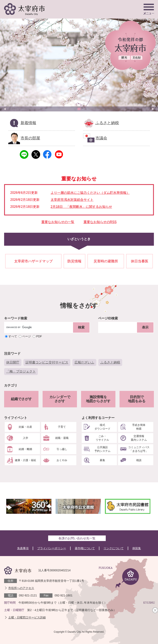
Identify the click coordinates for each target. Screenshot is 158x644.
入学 (26, 438)
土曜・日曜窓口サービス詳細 (27, 617)
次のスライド (153, 109)
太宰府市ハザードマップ (33, 261)
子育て (62, 427)
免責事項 (23, 548)
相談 (139, 460)
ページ (27, 337)
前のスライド (5, 109)
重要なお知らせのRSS (100, 222)
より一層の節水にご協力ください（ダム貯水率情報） (90, 193)
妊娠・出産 (25, 427)
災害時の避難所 (106, 261)
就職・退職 (62, 438)
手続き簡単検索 (139, 427)
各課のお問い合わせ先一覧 (77, 538)
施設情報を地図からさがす (98, 399)
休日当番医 (140, 261)
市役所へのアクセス (21, 588)
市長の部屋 (30, 138)
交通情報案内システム (139, 438)
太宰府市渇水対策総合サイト (72, 200)
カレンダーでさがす (60, 399)
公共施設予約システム (102, 449)
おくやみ (62, 460)
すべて (13, 337)
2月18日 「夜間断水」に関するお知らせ (81, 207)
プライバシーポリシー (52, 548)
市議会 (101, 138)
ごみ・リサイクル (102, 438)
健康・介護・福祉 (26, 460)
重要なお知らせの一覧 (58, 222)
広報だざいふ (84, 362)
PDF (39, 337)
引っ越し (62, 449)
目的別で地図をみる (137, 399)
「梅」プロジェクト (21, 371)
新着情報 (28, 123)
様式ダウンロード (102, 427)
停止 (79, 109)
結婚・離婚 (25, 449)
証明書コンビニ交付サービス (47, 362)
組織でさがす (21, 399)
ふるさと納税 (107, 123)
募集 (102, 460)
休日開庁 (13, 362)
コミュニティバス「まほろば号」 (139, 449)
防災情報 (74, 261)
